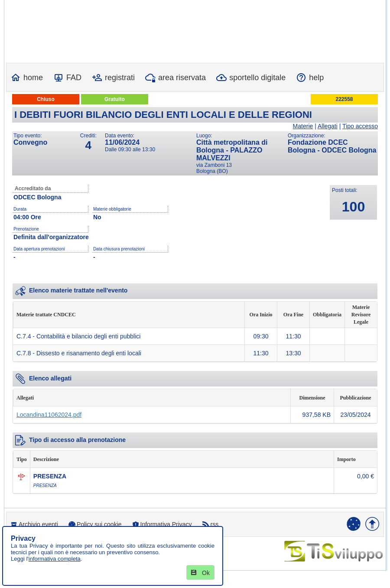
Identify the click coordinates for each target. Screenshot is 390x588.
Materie (303, 126)
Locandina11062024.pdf (49, 415)
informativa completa (55, 559)
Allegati (328, 126)
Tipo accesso (360, 126)
